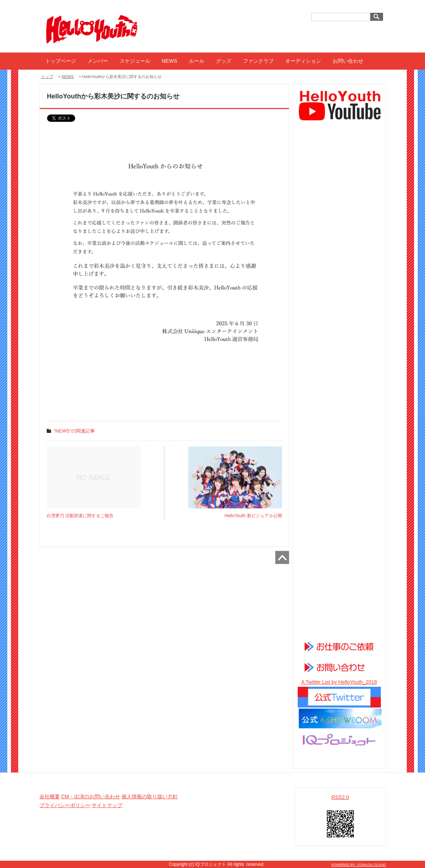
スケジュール (135, 61)
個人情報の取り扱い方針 (150, 797)
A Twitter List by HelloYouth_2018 (339, 682)
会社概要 (50, 797)
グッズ (224, 61)
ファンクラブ (258, 61)
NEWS (170, 61)
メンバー (98, 61)
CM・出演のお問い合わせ (90, 797)
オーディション (303, 61)
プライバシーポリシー (65, 805)
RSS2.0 (340, 797)
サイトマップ (107, 805)
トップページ (61, 61)
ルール (197, 61)
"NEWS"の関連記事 (74, 431)
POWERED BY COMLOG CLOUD (358, 865)
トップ (47, 77)
